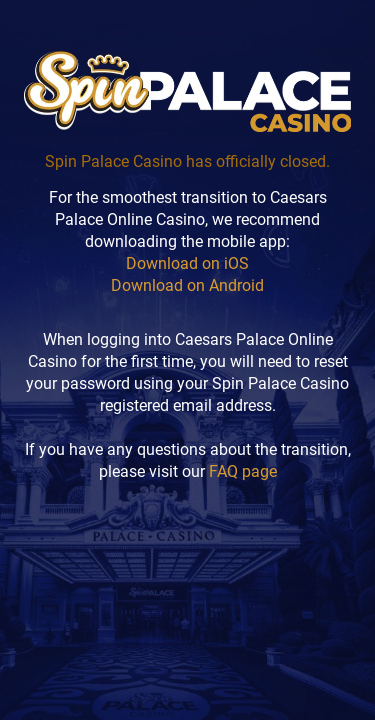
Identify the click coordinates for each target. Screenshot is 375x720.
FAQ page (243, 471)
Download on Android (187, 285)
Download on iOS (187, 263)
